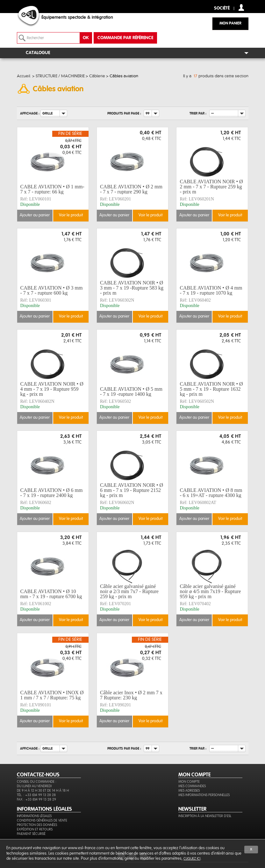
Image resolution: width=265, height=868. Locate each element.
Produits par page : (124, 113)
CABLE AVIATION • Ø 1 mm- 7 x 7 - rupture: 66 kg (52, 189)
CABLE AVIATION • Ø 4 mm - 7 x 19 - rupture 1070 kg (211, 290)
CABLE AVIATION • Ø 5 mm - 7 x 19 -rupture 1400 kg (131, 392)
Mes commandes (192, 786)
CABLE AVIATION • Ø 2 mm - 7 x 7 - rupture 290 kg (131, 189)
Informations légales (34, 816)
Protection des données (37, 825)
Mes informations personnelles (204, 795)
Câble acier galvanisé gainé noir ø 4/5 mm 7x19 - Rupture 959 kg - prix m (210, 591)
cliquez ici (192, 859)
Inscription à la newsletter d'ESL (205, 816)
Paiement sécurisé (31, 834)
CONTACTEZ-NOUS (38, 775)
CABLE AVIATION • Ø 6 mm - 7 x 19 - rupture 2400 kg (52, 493)
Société (222, 8)
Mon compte (189, 782)
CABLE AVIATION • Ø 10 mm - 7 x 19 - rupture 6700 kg (51, 594)
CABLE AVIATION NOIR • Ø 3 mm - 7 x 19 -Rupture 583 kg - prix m (132, 288)
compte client (241, 7)
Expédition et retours (35, 829)
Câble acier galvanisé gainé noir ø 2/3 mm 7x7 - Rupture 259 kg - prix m (129, 591)
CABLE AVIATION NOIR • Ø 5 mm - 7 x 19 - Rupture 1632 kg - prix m (211, 389)
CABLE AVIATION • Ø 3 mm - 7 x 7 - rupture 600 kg (52, 290)
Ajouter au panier (35, 215)
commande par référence (125, 38)
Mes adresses (189, 791)
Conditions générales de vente (42, 820)
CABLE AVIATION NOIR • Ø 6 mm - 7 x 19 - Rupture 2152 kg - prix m (132, 490)
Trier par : (198, 113)
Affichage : (30, 113)
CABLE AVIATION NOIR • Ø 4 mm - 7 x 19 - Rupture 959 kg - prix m (52, 389)
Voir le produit (71, 215)
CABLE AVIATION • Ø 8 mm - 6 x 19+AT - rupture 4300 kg (211, 493)
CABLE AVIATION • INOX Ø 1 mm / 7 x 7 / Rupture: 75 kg (52, 695)
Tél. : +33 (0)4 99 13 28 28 (36, 795)
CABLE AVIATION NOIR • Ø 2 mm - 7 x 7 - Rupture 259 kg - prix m (211, 187)
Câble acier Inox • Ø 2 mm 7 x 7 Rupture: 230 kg (131, 695)
